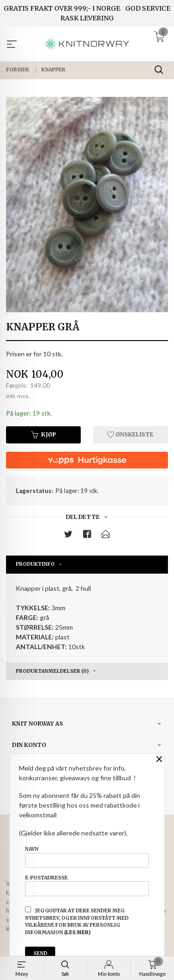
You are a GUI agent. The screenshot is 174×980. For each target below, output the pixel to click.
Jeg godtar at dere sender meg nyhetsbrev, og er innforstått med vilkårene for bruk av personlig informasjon (77, 921)
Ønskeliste (130, 434)
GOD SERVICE (148, 8)
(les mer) (77, 933)
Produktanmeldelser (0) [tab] (52, 671)
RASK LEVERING (87, 18)
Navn (87, 857)
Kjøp (44, 434)
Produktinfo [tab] (35, 564)
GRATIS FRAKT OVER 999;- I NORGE (62, 8)
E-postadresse (87, 885)
